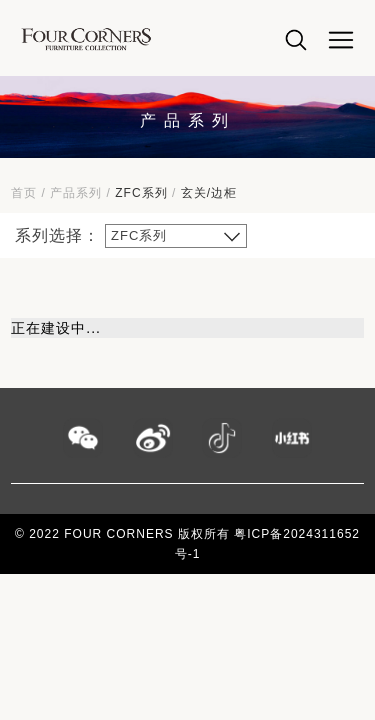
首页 (24, 193)
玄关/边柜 (209, 193)
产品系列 (76, 193)
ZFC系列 (141, 193)
